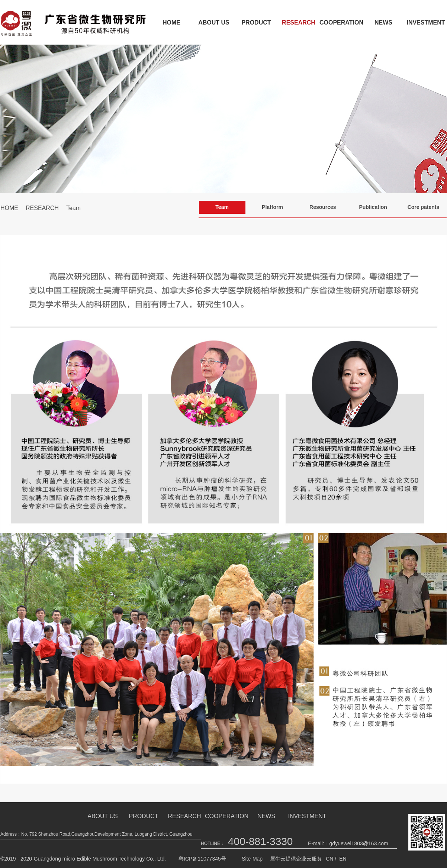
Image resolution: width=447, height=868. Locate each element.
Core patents (424, 207)
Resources (323, 207)
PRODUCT (256, 22)
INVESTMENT (307, 816)
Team (73, 208)
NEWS (383, 22)
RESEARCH (299, 22)
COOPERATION (341, 22)
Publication (373, 207)
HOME (171, 22)
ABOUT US (214, 22)
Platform (272, 207)
